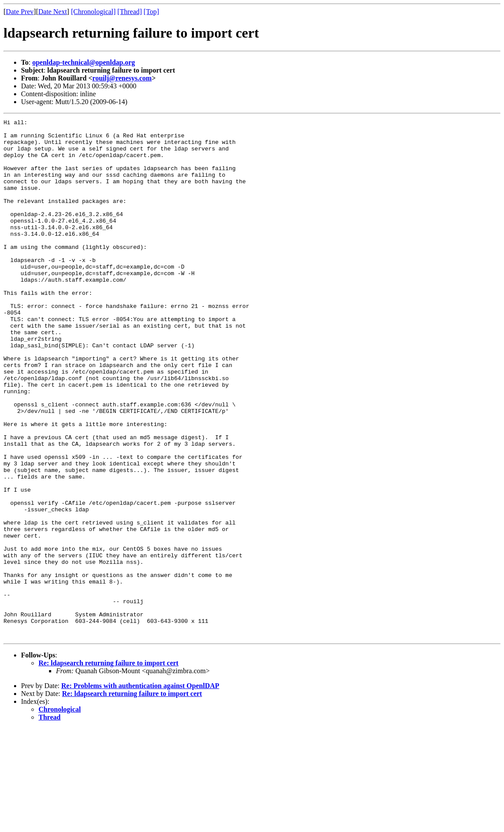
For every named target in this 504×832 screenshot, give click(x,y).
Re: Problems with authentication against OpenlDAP (140, 789)
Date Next (53, 12)
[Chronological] (93, 12)
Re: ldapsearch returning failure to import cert (108, 767)
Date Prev (20, 12)
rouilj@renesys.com (122, 78)
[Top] (151, 12)
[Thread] (129, 12)
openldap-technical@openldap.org (84, 62)
